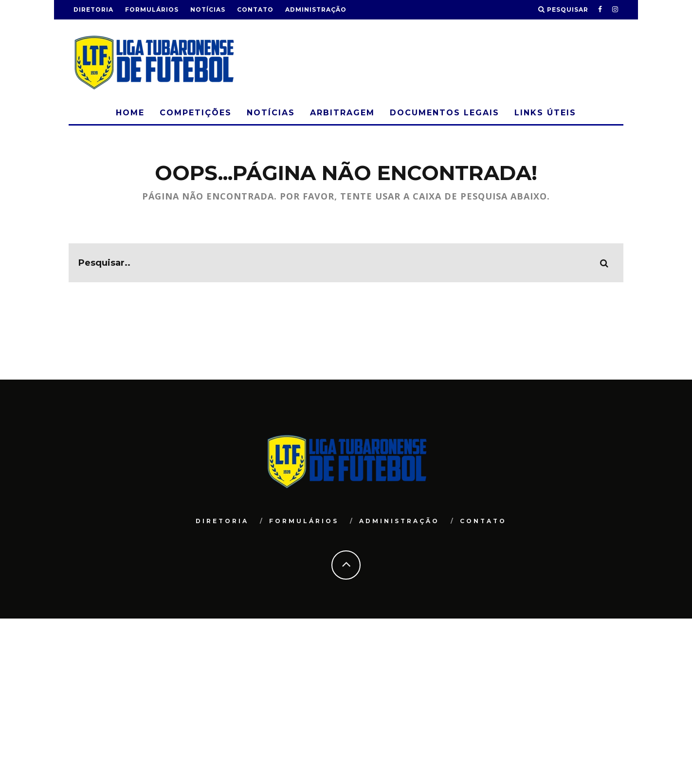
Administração (316, 9)
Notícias (208, 9)
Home (130, 113)
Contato (255, 9)
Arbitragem (342, 113)
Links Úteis (545, 113)
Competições (196, 113)
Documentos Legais (445, 113)
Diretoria (93, 9)
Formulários (152, 9)
